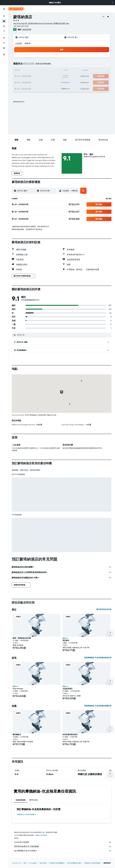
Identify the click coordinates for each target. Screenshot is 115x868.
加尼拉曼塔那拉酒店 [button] (70, 734)
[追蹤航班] (4, 43)
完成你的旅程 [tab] (21, 800)
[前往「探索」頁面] (4, 38)
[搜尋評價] (64, 335)
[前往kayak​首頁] (16, 9)
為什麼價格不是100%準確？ (63, 851)
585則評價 (27, 29)
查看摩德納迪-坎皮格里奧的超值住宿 (98, 658)
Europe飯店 (33, 863)
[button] (112, 3)
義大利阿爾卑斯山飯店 (75, 863)
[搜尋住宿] (4, 21)
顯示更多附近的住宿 (104, 609)
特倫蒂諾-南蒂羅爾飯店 (57, 863)
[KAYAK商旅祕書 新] (4, 48)
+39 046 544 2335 (21, 26)
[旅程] (4, 55)
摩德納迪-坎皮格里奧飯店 (27, 814)
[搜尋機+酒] (4, 31)
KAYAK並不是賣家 (63, 842)
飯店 (25, 863)
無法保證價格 (42, 835)
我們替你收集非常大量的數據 (63, 847)
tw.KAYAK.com (16, 863)
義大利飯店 (43, 863)
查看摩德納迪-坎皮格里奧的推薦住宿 (98, 706)
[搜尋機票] (4, 16)
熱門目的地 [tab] (33, 800)
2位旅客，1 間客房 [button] (23, 43)
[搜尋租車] (4, 26)
